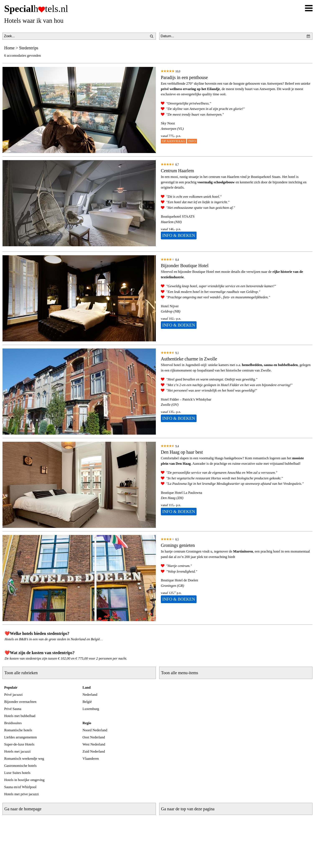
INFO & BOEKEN (179, 235)
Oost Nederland (94, 737)
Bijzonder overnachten (20, 702)
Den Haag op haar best (182, 452)
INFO (192, 141)
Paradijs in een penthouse (184, 77)
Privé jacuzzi (13, 695)
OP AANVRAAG (173, 141)
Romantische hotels (18, 730)
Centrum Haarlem (177, 171)
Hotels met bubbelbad (20, 716)
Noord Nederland (95, 730)
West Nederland (94, 744)
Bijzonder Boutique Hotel (185, 266)
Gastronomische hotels (20, 766)
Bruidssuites (13, 723)
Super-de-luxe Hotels (19, 744)
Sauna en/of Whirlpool (20, 787)
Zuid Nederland (94, 751)
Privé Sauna (13, 709)
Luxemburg (91, 709)
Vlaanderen (91, 759)
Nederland (90, 695)
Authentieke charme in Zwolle (189, 359)
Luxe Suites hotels (17, 773)
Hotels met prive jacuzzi (22, 794)
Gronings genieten (178, 545)
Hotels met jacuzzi (17, 751)
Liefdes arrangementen (20, 737)
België (87, 702)
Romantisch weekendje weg (24, 759)
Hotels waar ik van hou (34, 21)
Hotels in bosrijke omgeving (24, 780)
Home (9, 48)
